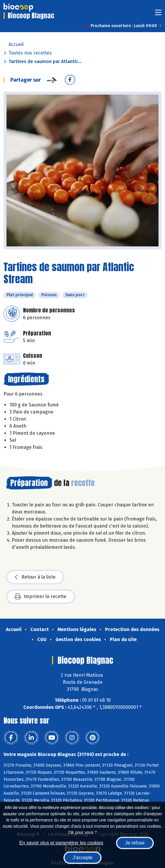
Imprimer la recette (41, 597)
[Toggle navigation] (158, 14)
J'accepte (82, 858)
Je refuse (135, 843)
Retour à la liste (35, 577)
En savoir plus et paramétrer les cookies (61, 843)
